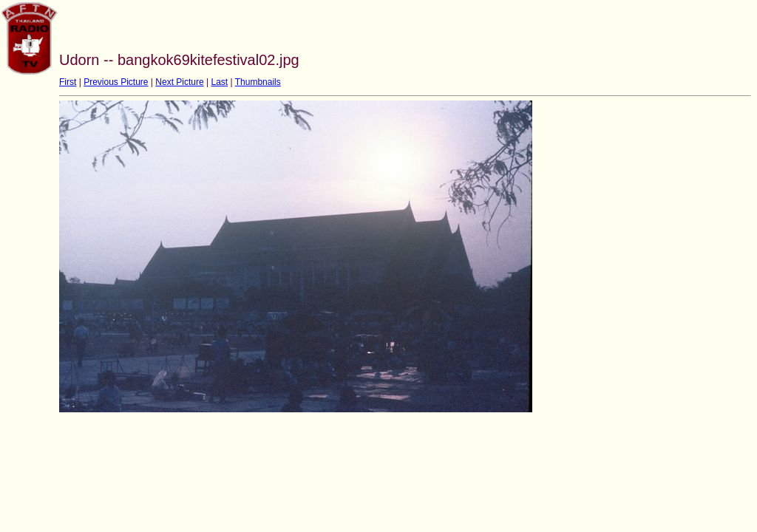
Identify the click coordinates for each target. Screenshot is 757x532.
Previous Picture (116, 82)
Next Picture (179, 82)
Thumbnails (258, 82)
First (68, 82)
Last (219, 82)
